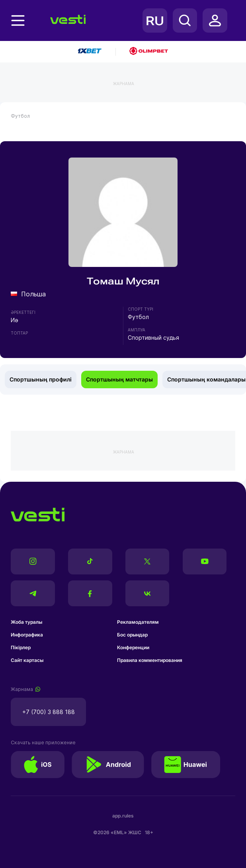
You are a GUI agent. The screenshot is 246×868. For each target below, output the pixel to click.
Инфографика (27, 635)
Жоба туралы (26, 622)
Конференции (133, 647)
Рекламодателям (138, 622)
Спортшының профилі (41, 379)
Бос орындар (132, 635)
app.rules (123, 816)
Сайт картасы (27, 660)
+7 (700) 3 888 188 (49, 712)
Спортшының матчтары (119, 379)
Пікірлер (21, 647)
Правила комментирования (150, 660)
